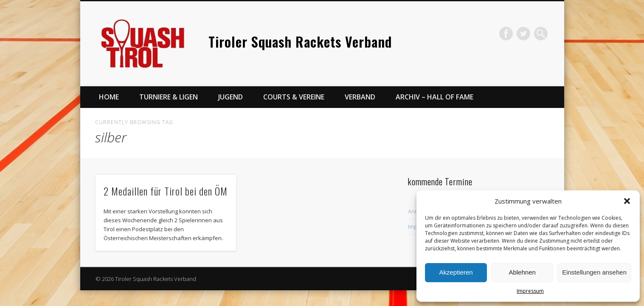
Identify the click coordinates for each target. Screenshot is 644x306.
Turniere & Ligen (169, 97)
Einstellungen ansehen (594, 272)
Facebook (506, 34)
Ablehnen (522, 272)
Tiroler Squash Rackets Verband (300, 41)
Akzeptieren (456, 272)
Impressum (530, 291)
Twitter (523, 34)
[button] (627, 201)
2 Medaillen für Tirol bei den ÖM (166, 191)
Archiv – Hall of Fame (434, 97)
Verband (360, 97)
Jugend (231, 97)
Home (109, 97)
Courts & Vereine (294, 97)
